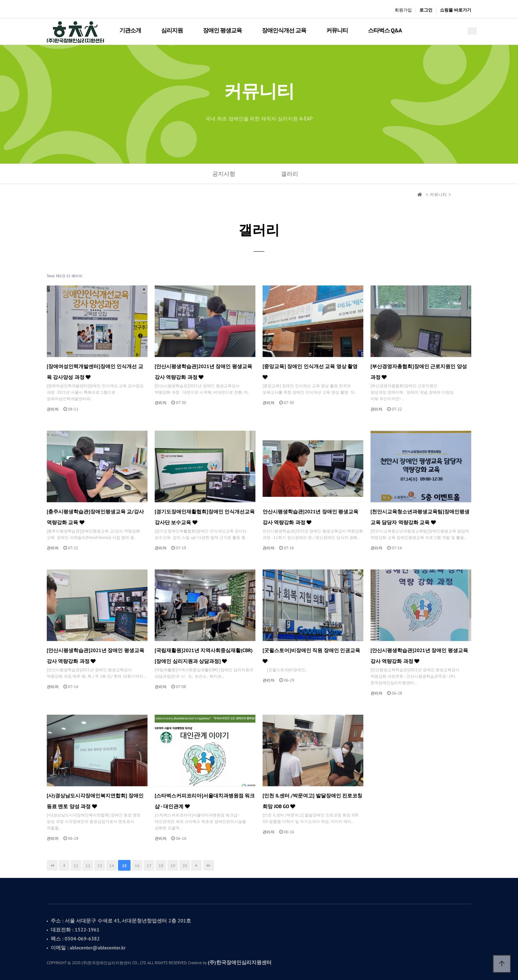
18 (161, 865)
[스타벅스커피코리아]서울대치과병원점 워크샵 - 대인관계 (205, 801)
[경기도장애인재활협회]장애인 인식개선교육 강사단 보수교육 (205, 517)
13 (99, 865)
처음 (52, 865)
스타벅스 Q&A (385, 30)
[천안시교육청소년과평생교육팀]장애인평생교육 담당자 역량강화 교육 (420, 517)
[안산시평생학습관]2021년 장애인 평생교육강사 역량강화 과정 (203, 372)
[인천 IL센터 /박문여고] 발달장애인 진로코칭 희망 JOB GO (312, 801)
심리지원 (172, 30)
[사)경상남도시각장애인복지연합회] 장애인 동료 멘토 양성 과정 (95, 801)
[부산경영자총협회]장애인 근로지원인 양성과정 (419, 372)
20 (185, 865)
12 (88, 865)
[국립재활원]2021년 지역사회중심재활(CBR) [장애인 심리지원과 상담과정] (204, 656)
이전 (64, 865)
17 (149, 865)
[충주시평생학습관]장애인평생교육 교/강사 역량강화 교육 (95, 517)
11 (76, 865)
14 (112, 865)
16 (137, 865)
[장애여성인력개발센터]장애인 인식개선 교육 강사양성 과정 (95, 372)
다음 (196, 865)
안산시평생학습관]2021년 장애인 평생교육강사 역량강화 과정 (310, 517)
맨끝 (209, 865)
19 (173, 865)
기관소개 (130, 30)
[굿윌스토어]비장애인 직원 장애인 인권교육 (311, 656)
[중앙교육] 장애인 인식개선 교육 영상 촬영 (310, 372)
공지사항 (224, 174)
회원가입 (403, 10)
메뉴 (472, 31)
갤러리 (290, 174)
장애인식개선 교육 (284, 30)
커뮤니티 (337, 30)
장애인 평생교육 (222, 30)
